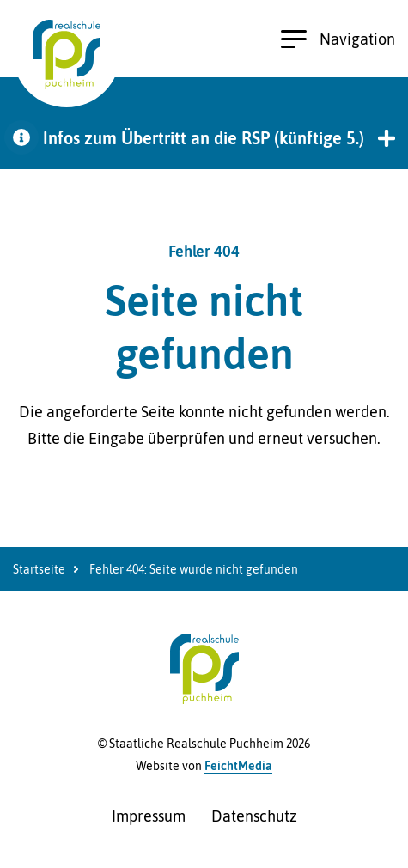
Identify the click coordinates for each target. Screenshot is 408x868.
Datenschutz (254, 816)
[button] (204, 138)
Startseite (39, 569)
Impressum (149, 816)
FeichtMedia (238, 766)
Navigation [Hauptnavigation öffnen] (338, 39)
